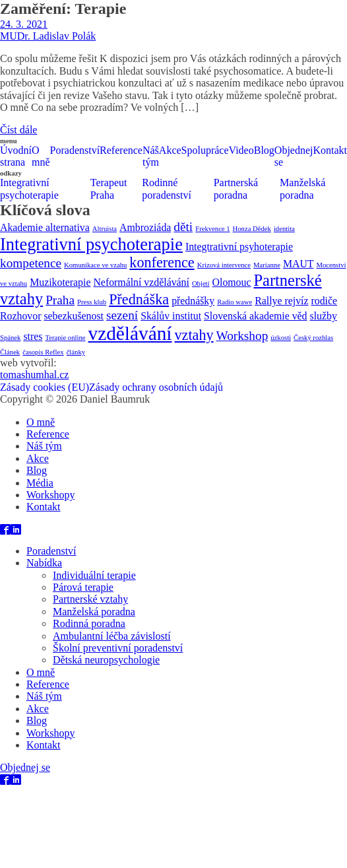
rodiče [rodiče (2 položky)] (324, 301)
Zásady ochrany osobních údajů (156, 387)
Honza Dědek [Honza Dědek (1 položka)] (252, 229)
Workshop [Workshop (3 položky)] (242, 336)
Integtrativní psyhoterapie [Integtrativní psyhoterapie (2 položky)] (239, 247)
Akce (170, 150)
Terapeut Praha (109, 188)
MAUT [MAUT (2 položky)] (299, 264)
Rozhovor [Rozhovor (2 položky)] (20, 316)
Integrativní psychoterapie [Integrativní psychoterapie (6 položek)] (91, 244)
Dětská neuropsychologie (106, 660)
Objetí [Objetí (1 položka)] (201, 284)
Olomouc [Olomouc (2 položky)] (232, 282)
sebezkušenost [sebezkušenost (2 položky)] (74, 316)
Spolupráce (205, 150)
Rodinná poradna (89, 623)
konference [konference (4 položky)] (162, 262)
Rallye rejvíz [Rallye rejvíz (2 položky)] (281, 301)
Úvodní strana (16, 156)
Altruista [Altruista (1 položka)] (105, 229)
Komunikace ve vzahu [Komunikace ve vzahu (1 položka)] (95, 265)
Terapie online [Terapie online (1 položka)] (65, 338)
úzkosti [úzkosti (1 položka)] (281, 338)
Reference (121, 150)
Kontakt (44, 507)
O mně (41, 156)
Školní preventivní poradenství (118, 648)
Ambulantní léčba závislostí (112, 636)
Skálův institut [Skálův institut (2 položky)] (171, 316)
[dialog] (173, 476)
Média (40, 483)
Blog (264, 150)
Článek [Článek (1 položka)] (10, 352)
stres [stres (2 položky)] (33, 336)
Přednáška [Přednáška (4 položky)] (139, 299)
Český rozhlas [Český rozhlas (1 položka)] (313, 338)
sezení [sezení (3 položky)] (122, 315)
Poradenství (75, 150)
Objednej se (294, 156)
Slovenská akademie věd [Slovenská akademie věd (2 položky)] (255, 316)
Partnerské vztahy (90, 599)
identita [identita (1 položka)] (284, 229)
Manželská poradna (302, 188)
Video (241, 150)
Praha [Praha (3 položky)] (60, 300)
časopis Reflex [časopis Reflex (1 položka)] (43, 352)
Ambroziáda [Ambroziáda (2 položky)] (145, 227)
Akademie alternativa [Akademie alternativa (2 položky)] (45, 227)
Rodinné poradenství (167, 188)
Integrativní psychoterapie (29, 188)
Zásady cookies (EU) (45, 387)
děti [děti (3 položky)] (183, 227)
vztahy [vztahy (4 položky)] (194, 335)
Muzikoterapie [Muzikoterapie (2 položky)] (60, 282)
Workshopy (50, 495)
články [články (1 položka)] (76, 352)
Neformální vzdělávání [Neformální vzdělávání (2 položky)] (141, 282)
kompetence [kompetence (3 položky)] (31, 263)
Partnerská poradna (236, 188)
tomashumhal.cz (34, 375)
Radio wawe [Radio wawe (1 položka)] (235, 302)
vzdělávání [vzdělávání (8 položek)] (130, 333)
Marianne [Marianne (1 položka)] (267, 265)
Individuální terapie (94, 575)
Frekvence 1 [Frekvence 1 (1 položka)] (212, 229)
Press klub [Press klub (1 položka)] (92, 302)
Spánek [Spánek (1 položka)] (10, 338)
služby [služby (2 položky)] (324, 316)
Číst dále (18, 130)
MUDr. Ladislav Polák (48, 36)
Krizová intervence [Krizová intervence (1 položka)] (224, 265)
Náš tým (151, 156)
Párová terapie (83, 587)
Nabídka (44, 563)
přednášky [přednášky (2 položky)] (193, 301)
